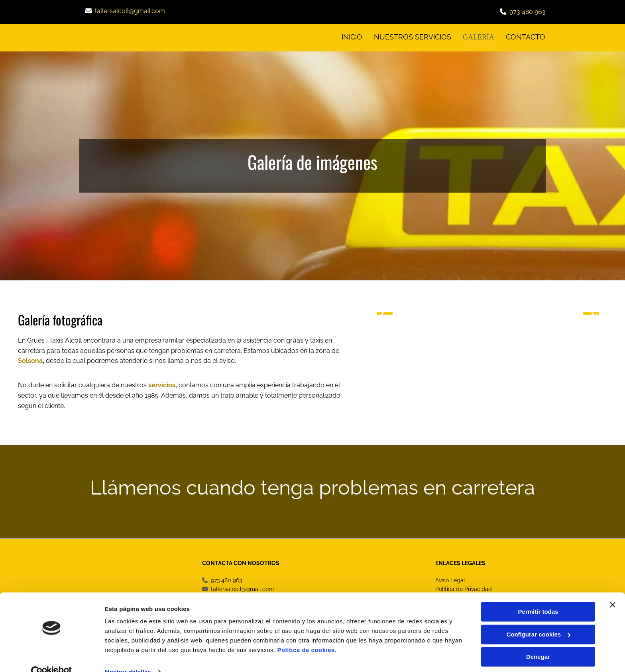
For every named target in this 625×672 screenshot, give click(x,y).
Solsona (30, 360)
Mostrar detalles (128, 656)
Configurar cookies (538, 618)
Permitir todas (538, 596)
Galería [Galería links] (479, 36)
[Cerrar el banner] (613, 589)
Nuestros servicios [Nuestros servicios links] (414, 36)
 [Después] (591, 312)
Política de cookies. (307, 634)
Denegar (538, 641)
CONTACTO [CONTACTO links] (526, 36)
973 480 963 (528, 12)
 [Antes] (385, 312)
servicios (162, 384)
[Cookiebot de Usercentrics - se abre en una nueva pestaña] (52, 656)
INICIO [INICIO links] (353, 36)
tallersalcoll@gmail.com (130, 11)
